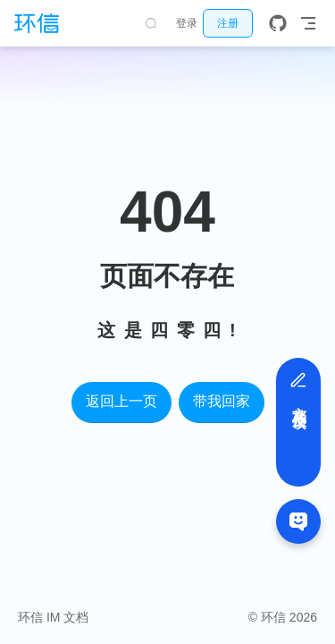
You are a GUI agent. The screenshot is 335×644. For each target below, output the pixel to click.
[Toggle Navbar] (308, 23)
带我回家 (222, 401)
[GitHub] (278, 23)
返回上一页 (121, 401)
